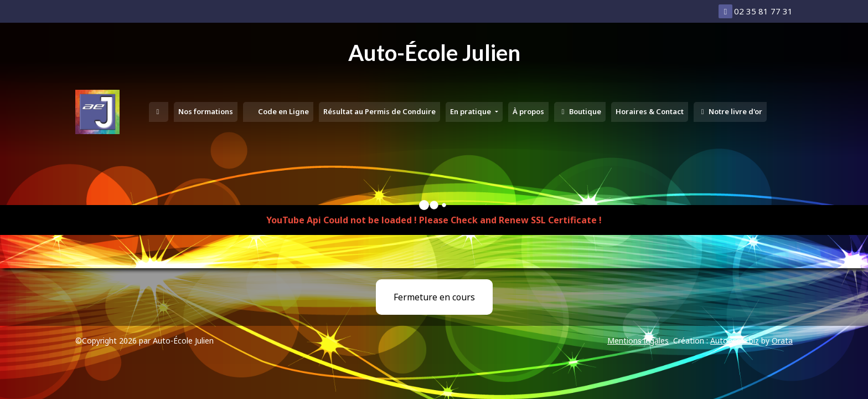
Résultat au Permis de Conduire (379, 111)
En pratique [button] (471, 111)
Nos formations (206, 111)
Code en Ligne (283, 111)
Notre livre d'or (730, 111)
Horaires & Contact (650, 111)
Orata (782, 341)
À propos (528, 111)
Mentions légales (638, 341)
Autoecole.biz (735, 341)
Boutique (580, 111)
